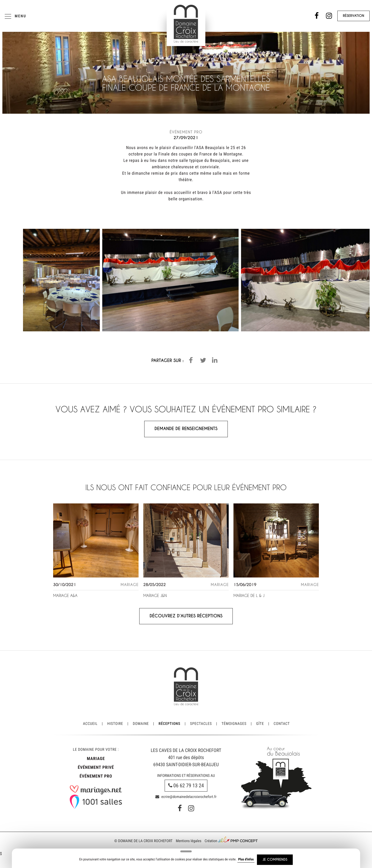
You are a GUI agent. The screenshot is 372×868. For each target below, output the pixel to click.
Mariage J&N (155, 596)
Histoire (115, 724)
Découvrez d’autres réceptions (186, 616)
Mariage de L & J (249, 596)
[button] (191, 360)
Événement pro (96, 776)
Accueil (90, 724)
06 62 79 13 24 (186, 786)
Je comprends (275, 860)
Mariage (96, 759)
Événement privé (96, 767)
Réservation (353, 16)
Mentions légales (189, 841)
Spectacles (201, 724)
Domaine (141, 724)
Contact (282, 724)
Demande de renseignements (186, 429)
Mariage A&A (65, 596)
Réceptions (169, 724)
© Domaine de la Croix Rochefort (144, 841)
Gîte (260, 724)
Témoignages (234, 724)
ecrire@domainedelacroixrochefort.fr (186, 797)
